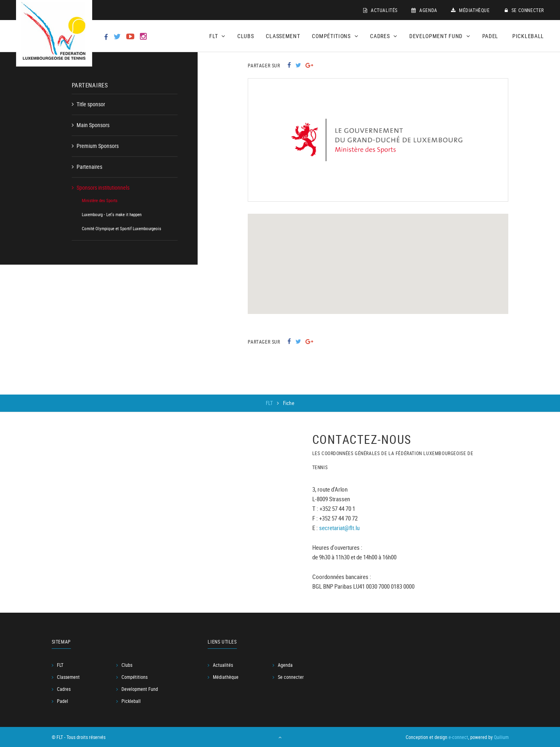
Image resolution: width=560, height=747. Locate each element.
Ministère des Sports (100, 200)
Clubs (246, 36)
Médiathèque (470, 10)
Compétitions (134, 677)
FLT (270, 403)
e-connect (458, 737)
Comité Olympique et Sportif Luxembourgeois (121, 228)
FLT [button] (217, 36)
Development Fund (140, 689)
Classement (283, 36)
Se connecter (524, 10)
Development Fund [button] (440, 36)
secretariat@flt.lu (339, 527)
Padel (490, 36)
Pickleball (528, 36)
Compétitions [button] (335, 36)
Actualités (380, 10)
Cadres (64, 689)
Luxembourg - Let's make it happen (112, 214)
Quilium (501, 737)
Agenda (424, 10)
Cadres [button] (384, 36)
